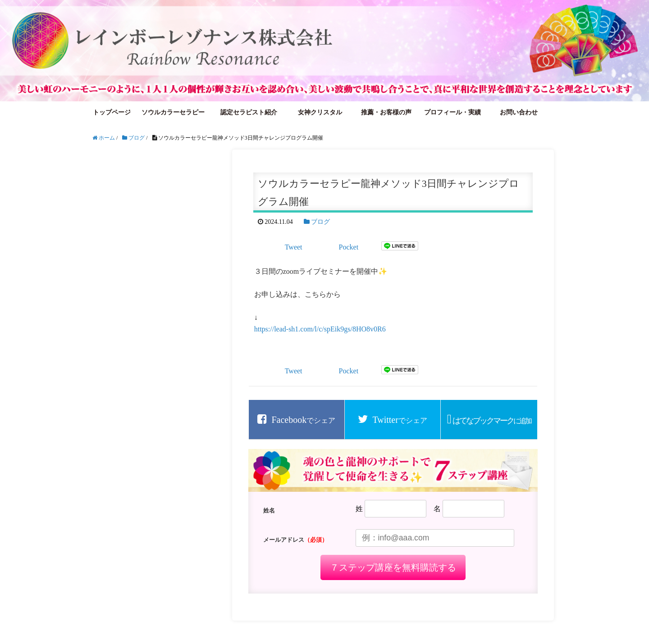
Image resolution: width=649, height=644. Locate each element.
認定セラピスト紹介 (249, 112)
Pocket (349, 247)
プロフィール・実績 (452, 112)
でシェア (303, 420)
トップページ (112, 112)
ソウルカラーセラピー (173, 112)
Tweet (294, 247)
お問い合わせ (519, 112)
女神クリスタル (320, 112)
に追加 (492, 421)
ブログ (320, 222)
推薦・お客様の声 (386, 112)
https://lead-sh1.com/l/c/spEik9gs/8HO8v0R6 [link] (320, 329)
